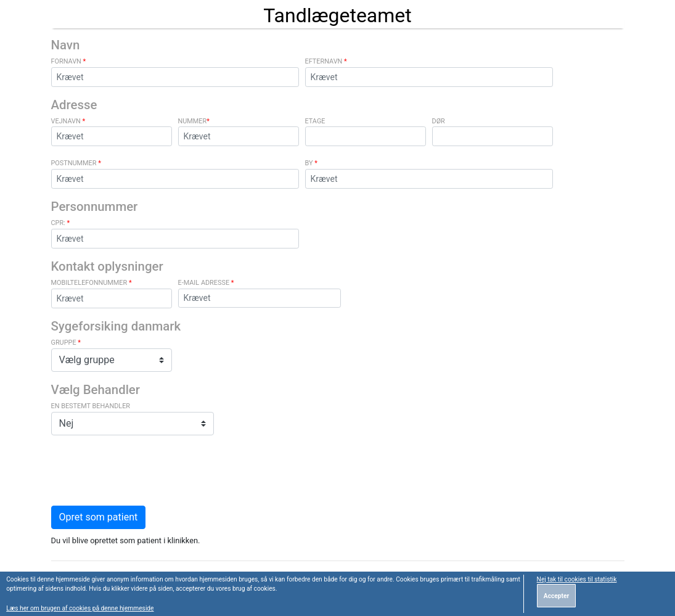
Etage (315, 121)
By (311, 163)
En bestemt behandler (91, 406)
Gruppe (66, 343)
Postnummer (76, 163)
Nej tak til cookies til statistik (577, 579)
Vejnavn (68, 121)
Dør (439, 121)
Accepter (556, 596)
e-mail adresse (206, 283)
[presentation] (145, 469)
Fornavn (69, 61)
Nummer (194, 121)
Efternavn (326, 61)
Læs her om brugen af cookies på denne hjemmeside (80, 608)
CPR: (61, 223)
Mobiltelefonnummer (92, 283)
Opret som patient (99, 517)
